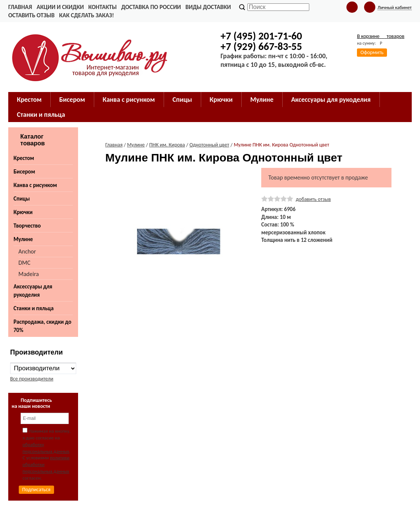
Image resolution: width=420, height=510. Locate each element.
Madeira (29, 274)
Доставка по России (151, 7)
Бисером (24, 172)
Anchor (27, 251)
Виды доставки (208, 7)
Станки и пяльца (34, 308)
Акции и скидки (60, 7)
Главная (20, 7)
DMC (24, 263)
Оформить (372, 52)
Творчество (27, 226)
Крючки (23, 212)
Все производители (32, 379)
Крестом (24, 158)
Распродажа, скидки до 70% (42, 326)
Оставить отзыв (31, 15)
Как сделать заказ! (86, 15)
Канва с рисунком (35, 185)
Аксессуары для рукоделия (33, 291)
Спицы (22, 199)
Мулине (23, 239)
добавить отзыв (313, 199)
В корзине (381, 36)
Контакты (102, 7)
